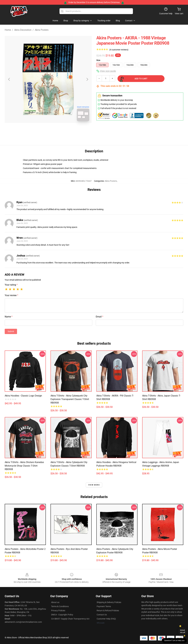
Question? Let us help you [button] (174, 640)
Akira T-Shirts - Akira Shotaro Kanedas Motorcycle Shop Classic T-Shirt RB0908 (24, 466)
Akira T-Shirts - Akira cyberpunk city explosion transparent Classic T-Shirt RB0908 (70, 399)
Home (8, 30)
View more (94, 485)
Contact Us (102, 615)
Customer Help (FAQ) (106, 619)
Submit (11, 331)
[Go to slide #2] (56, 130)
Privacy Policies (58, 611)
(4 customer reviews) (119, 50)
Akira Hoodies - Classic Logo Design (23, 396)
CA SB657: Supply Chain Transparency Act (70, 619)
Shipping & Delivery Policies (109, 602)
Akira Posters (42, 30)
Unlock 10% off (182, 631)
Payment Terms (104, 606)
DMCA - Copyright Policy (62, 615)
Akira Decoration (23, 30)
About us (55, 602)
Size (98, 60)
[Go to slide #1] (41, 130)
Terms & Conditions (60, 606)
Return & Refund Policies (108, 611)
